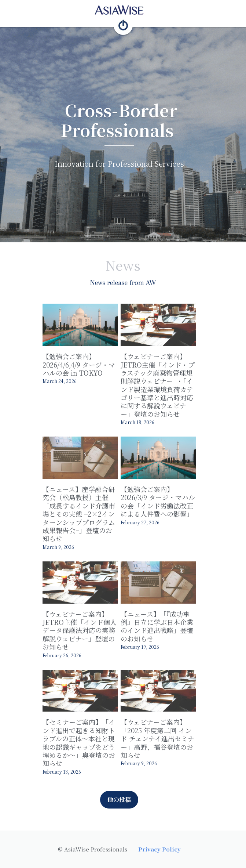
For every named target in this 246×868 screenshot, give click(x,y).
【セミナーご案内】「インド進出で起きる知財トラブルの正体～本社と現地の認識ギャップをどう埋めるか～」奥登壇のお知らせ (82, 743)
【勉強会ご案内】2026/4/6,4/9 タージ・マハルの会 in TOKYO (79, 367)
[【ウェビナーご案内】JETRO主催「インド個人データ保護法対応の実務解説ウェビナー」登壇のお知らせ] (82, 579)
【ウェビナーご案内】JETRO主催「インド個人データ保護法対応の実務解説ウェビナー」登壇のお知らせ (82, 628)
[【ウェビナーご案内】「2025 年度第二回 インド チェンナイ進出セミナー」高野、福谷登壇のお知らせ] (164, 690)
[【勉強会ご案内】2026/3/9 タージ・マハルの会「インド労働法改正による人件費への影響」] (164, 461)
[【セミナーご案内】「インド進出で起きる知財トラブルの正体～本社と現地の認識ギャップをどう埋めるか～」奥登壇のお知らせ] (82, 690)
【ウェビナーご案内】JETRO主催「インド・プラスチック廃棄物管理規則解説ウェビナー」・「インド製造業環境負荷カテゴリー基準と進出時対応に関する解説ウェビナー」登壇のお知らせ (164, 387)
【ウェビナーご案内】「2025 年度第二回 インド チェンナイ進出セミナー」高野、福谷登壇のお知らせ (164, 735)
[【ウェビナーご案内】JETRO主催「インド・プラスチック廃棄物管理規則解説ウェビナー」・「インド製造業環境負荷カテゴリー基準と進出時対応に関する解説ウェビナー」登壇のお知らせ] (164, 326)
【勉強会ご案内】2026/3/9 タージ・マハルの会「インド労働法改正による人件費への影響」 (162, 506)
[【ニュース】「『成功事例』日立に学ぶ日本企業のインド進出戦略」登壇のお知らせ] (164, 579)
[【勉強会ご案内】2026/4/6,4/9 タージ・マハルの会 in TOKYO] (82, 326)
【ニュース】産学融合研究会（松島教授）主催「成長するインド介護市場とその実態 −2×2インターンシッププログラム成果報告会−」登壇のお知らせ (82, 514)
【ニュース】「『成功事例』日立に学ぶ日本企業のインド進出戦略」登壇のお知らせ (164, 624)
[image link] (123, 9)
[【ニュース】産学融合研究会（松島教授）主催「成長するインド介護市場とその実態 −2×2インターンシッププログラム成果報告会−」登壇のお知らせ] (82, 461)
